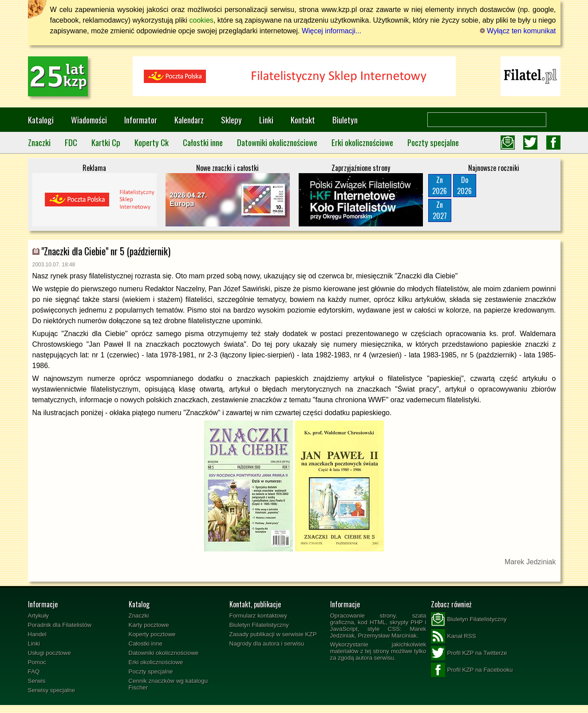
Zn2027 (440, 210)
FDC (71, 142)
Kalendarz (189, 120)
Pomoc (37, 662)
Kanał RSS (454, 636)
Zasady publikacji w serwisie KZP (273, 634)
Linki (266, 120)
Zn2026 (440, 185)
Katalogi (41, 120)
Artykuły (38, 616)
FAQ (34, 671)
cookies (201, 20)
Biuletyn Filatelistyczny (259, 625)
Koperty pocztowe (152, 634)
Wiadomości (89, 120)
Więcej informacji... (331, 31)
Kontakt (303, 120)
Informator (141, 120)
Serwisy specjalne (52, 690)
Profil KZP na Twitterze (469, 653)
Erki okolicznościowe (362, 142)
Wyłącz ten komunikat (518, 31)
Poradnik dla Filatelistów (60, 625)
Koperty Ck (152, 142)
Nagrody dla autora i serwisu (267, 644)
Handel (37, 634)
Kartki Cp (106, 142)
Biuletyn (345, 120)
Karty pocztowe (149, 625)
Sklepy (231, 120)
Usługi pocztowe (49, 653)
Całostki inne (203, 142)
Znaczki (39, 142)
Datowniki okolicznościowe (277, 142)
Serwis (37, 681)
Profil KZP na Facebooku (472, 670)
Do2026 (464, 185)
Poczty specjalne (433, 142)
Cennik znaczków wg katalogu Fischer (168, 684)
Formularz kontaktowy (258, 616)
